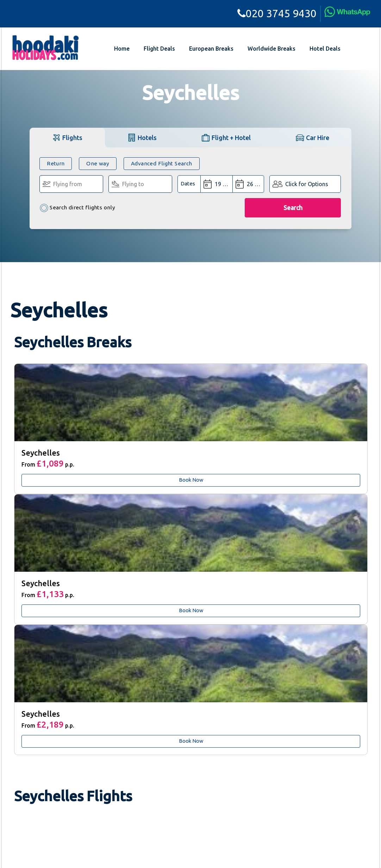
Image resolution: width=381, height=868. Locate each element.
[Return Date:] (249, 185)
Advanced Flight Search (163, 164)
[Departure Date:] (217, 185)
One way (99, 164)
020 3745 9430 (277, 13)
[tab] (67, 137)
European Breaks (211, 49)
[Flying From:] (72, 185)
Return (56, 164)
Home (122, 49)
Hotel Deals (325, 49)
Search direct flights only (79, 210)
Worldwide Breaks (271, 49)
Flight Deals (159, 49)
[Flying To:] (141, 185)
